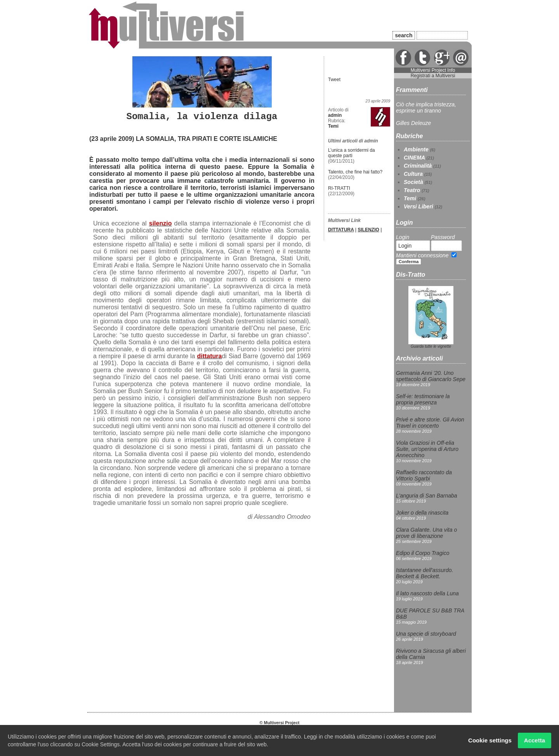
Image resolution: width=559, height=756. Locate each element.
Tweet (334, 80)
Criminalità (418, 166)
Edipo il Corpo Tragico (423, 553)
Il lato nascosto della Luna (427, 593)
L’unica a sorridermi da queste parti (352, 153)
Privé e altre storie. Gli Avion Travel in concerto (430, 423)
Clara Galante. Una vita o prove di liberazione (426, 533)
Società (413, 182)
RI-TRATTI (339, 188)
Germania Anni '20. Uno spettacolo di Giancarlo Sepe (431, 376)
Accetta (535, 740)
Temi (410, 198)
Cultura (413, 174)
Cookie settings (490, 740)
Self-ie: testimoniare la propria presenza (423, 399)
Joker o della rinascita (422, 513)
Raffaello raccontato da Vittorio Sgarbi (424, 475)
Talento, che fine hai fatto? (355, 172)
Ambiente (416, 149)
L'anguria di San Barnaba (427, 496)
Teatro (412, 190)
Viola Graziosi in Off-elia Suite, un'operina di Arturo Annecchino (427, 449)
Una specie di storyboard (426, 634)
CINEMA (414, 158)
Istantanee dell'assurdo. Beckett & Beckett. (424, 573)
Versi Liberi (418, 206)
